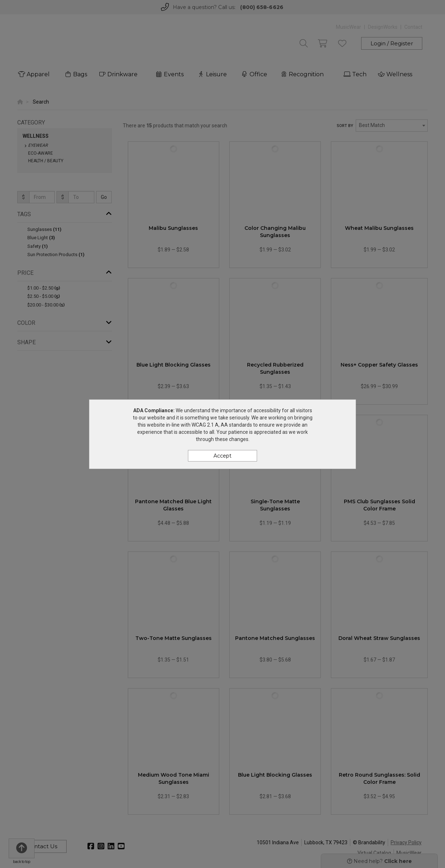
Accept (223, 456)
